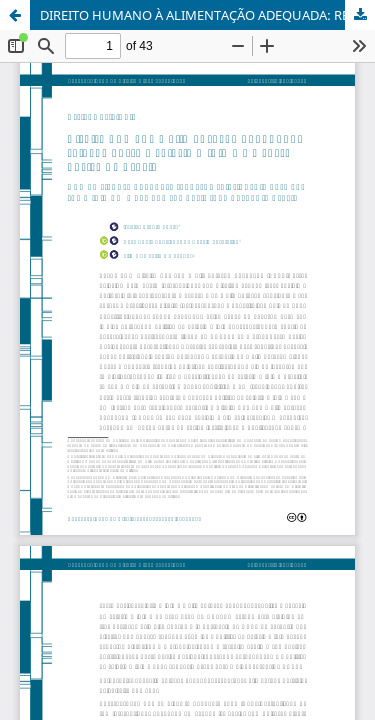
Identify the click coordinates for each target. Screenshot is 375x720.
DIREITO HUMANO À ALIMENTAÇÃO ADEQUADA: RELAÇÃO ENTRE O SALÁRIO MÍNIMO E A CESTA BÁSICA (207, 15)
